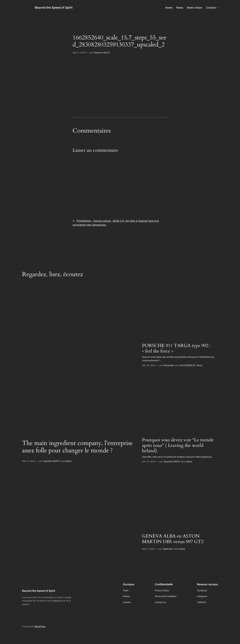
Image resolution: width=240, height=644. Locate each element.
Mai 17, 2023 (148, 549)
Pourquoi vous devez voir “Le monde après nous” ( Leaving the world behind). (178, 446)
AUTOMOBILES (188, 365)
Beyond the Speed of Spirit (54, 7)
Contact (211, 8)
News (69, 461)
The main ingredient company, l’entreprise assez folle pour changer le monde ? (77, 447)
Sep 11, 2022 (79, 53)
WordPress (40, 626)
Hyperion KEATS (102, 53)
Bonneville (169, 365)
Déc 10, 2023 (149, 461)
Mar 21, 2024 (29, 461)
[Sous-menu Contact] (217, 8)
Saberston (168, 549)
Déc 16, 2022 (149, 365)
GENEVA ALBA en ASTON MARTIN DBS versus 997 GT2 (173, 539)
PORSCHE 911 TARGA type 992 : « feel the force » (176, 348)
